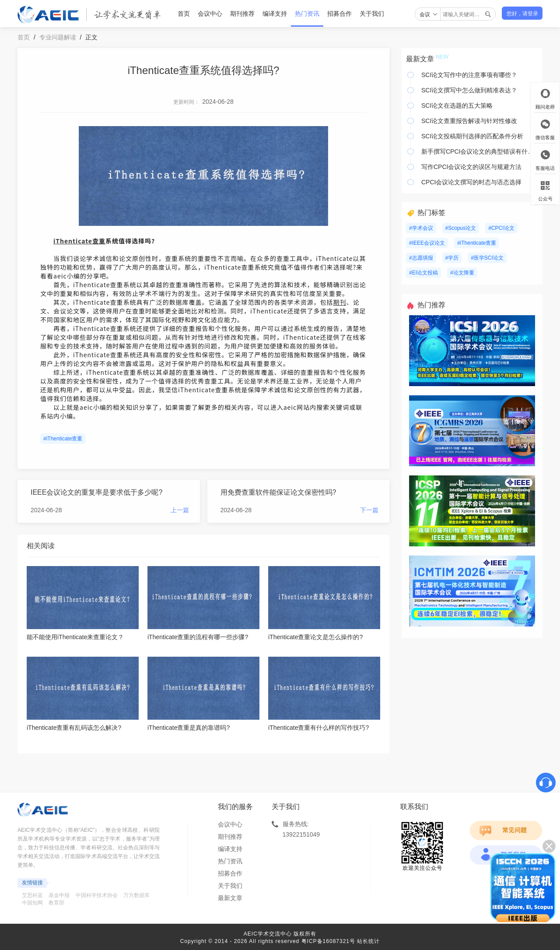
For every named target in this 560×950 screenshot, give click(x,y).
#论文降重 (462, 273)
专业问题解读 (58, 37)
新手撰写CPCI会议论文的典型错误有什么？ (480, 151)
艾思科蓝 (32, 895)
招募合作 (339, 14)
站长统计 (368, 941)
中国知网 (32, 903)
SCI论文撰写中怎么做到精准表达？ (469, 90)
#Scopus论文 (461, 228)
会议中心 (210, 14)
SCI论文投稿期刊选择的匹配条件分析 (472, 136)
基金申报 (59, 895)
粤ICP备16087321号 (328, 941)
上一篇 (180, 510)
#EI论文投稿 (423, 273)
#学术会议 (421, 228)
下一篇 (369, 510)
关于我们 (372, 14)
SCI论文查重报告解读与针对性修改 (469, 121)
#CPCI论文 (501, 228)
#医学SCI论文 (487, 258)
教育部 (56, 903)
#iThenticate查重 (63, 439)
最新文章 (230, 898)
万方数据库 (136, 895)
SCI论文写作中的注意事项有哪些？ (469, 75)
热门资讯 (307, 14)
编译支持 (275, 14)
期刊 (340, 302)
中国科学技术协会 (97, 895)
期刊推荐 (242, 14)
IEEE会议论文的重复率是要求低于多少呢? (96, 492)
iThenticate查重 (79, 241)
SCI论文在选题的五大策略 (457, 106)
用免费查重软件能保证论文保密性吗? (278, 492)
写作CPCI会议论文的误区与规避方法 (471, 167)
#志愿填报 (421, 258)
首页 (184, 14)
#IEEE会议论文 (427, 243)
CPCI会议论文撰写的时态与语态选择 (471, 182)
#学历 (452, 258)
